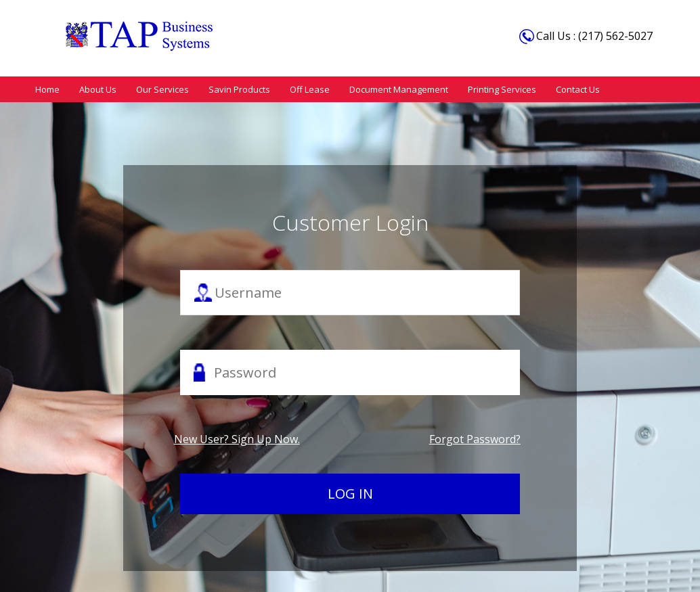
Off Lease (301, 89)
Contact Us (564, 89)
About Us (95, 89)
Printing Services (490, 89)
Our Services (158, 89)
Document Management (389, 89)
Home (47, 89)
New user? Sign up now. (237, 438)
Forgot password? (475, 438)
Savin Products (233, 89)
